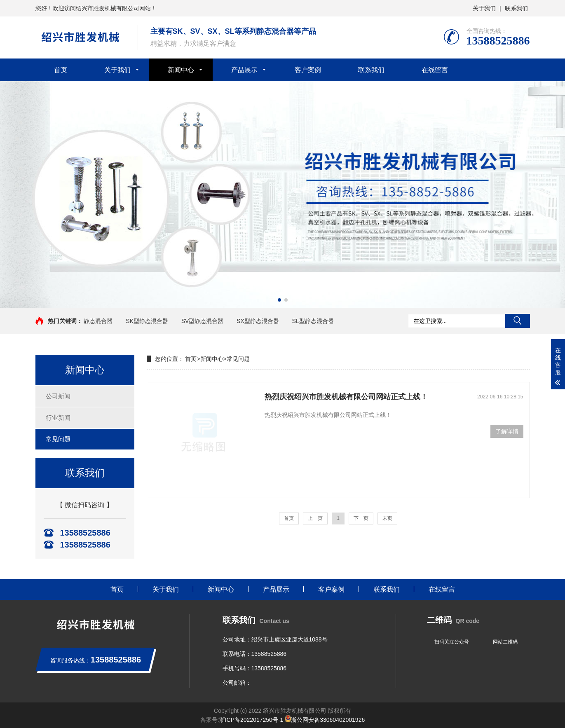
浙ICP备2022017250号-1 (251, 720)
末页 (387, 518)
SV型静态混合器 (203, 321)
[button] (279, 300)
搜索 (518, 321)
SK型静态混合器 (147, 321)
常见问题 (58, 439)
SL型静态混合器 (313, 321)
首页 (61, 70)
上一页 (315, 518)
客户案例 (308, 70)
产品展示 (244, 70)
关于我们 (484, 8)
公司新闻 (58, 396)
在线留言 (435, 70)
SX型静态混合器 (258, 321)
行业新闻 (58, 418)
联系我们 (516, 8)
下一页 (361, 518)
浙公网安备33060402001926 (325, 720)
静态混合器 (98, 321)
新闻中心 (181, 70)
